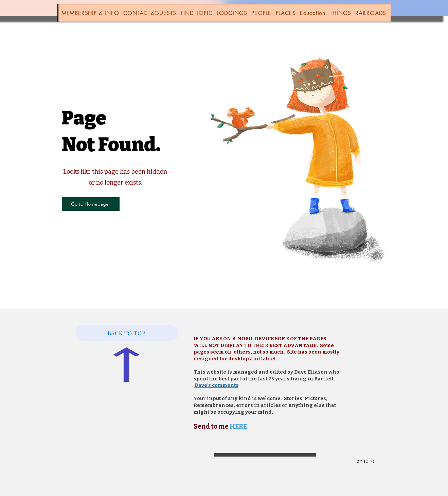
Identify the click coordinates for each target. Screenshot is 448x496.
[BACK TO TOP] (127, 333)
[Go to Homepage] (91, 204)
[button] (90, 13)
